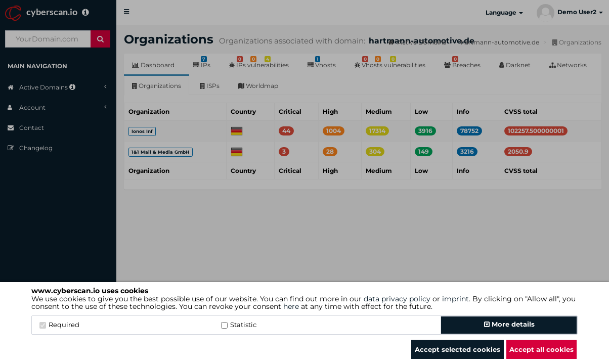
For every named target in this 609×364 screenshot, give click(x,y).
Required (59, 325)
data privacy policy (397, 299)
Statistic (239, 325)
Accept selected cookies (458, 349)
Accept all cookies (541, 349)
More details (509, 324)
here (291, 306)
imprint (455, 299)
